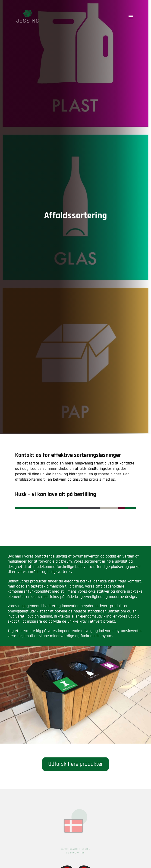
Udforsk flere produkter (75, 764)
